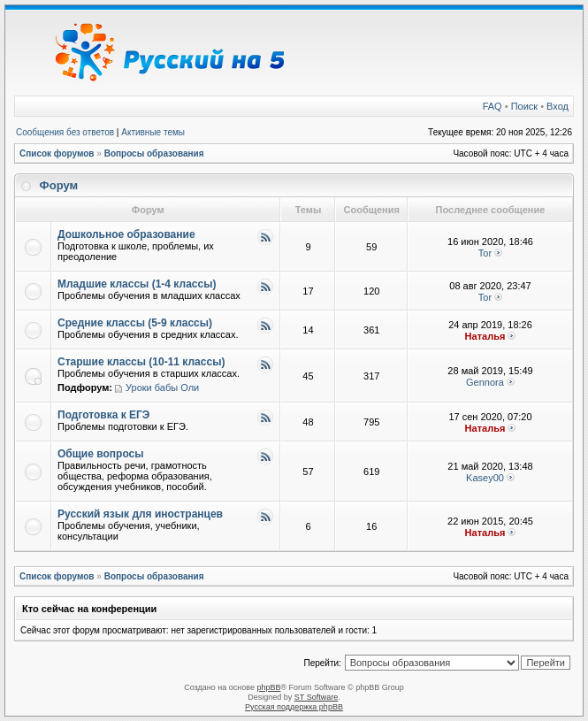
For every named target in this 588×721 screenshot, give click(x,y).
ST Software (316, 697)
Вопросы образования (154, 153)
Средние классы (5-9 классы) (135, 323)
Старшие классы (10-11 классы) (141, 362)
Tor (485, 253)
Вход (557, 106)
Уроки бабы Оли (162, 387)
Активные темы (153, 132)
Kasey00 (485, 478)
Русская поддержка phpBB (294, 707)
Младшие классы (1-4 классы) (137, 284)
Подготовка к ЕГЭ (103, 415)
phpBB (268, 687)
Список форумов (57, 153)
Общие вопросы (100, 454)
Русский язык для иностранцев (140, 514)
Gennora (485, 382)
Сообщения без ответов (65, 132)
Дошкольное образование (126, 234)
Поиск (524, 106)
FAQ (493, 106)
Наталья (485, 336)
